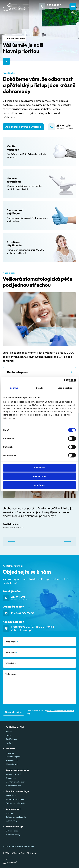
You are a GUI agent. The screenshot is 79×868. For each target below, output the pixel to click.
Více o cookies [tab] (65, 388)
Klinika (9, 731)
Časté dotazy (12, 739)
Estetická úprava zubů (15, 799)
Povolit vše (39, 468)
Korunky (9, 813)
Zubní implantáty (13, 835)
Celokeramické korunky (16, 817)
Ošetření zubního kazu (15, 782)
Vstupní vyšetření (13, 774)
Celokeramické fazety (15, 803)
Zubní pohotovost (13, 786)
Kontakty (10, 743)
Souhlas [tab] (14, 388)
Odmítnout (39, 485)
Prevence (10, 753)
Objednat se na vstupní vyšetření (23, 127)
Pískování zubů (12, 760)
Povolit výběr (39, 476)
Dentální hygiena (13, 757)
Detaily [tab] (39, 388)
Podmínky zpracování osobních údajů (18, 846)
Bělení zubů (11, 796)
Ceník (8, 735)
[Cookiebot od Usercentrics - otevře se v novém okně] (64, 380)
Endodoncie (11, 778)
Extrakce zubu (12, 831)
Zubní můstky (11, 821)
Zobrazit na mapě (22, 630)
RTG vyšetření (12, 764)
